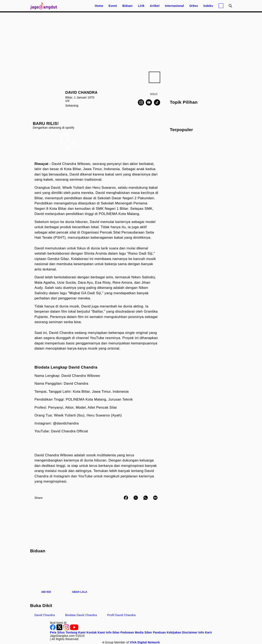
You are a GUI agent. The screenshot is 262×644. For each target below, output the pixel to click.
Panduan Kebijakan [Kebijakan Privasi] (167, 632)
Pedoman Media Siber (136, 632)
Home (99, 6)
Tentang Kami (76, 632)
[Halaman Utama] (45, 6)
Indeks (208, 6)
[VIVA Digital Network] (145, 642)
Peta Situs (57, 632)
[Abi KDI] (46, 576)
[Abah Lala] (80, 576)
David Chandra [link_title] (45, 615)
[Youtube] (149, 102)
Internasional (174, 6)
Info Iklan (113, 632)
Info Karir (205, 632)
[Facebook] (53, 629)
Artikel (155, 6)
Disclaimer (190, 632)
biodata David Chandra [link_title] (81, 615)
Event (113, 6)
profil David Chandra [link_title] (121, 615)
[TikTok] (157, 102)
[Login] (221, 6)
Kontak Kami (96, 632)
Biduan (127, 6)
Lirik (141, 6)
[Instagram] (141, 102)
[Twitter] (60, 629)
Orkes (194, 6)
